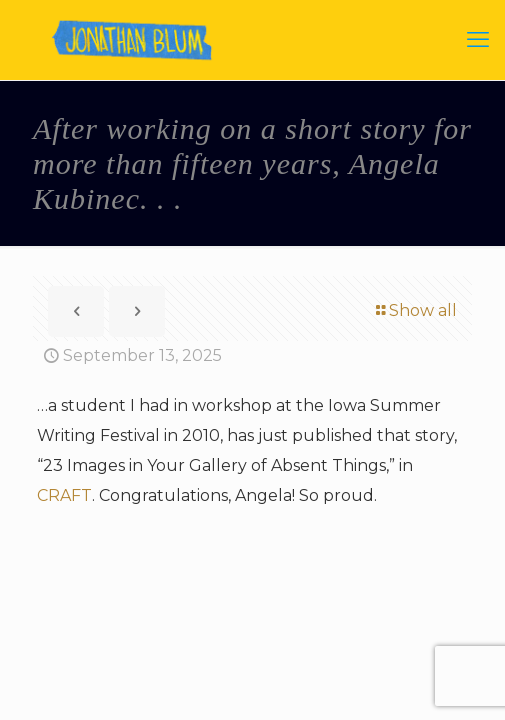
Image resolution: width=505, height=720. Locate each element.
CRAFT (64, 495)
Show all (415, 310)
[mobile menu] (478, 40)
